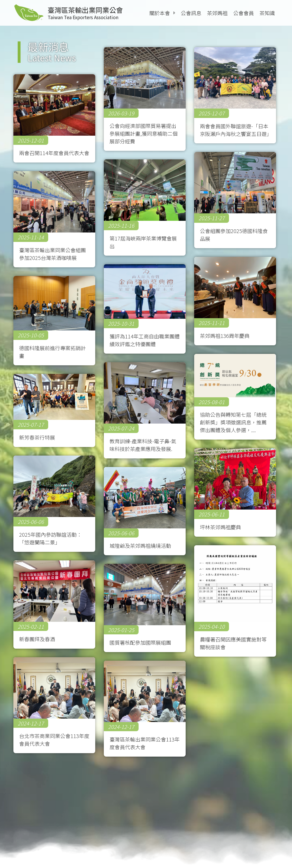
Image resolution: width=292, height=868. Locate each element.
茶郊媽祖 (217, 13)
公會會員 (244, 13)
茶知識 (267, 13)
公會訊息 (191, 13)
